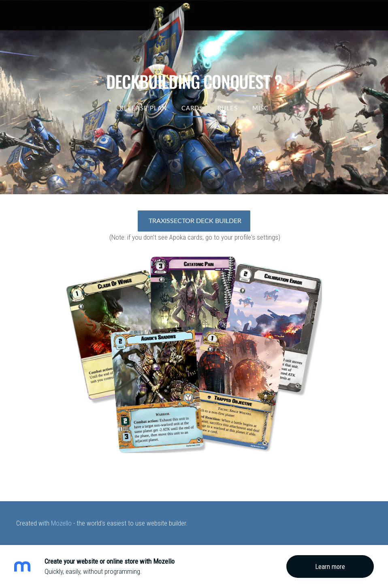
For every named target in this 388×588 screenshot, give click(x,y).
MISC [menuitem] (260, 108)
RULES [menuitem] (228, 108)
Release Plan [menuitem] (143, 108)
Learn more (330, 567)
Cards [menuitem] (192, 108)
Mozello (61, 523)
